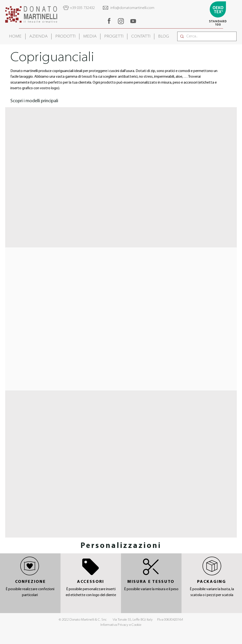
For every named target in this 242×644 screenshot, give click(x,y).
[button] (38, 36)
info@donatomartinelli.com (132, 8)
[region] (109, 21)
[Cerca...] (206, 36)
